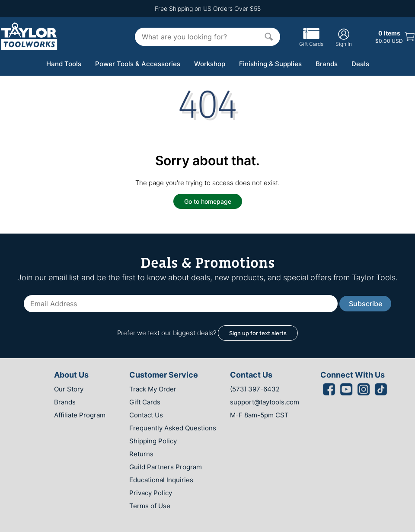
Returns (141, 454)
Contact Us (146, 415)
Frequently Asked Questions (173, 428)
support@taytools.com (265, 402)
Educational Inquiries (161, 480)
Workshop (210, 64)
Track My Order (153, 389)
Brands (327, 64)
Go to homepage (208, 201)
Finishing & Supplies (270, 64)
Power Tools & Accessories (138, 64)
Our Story (69, 389)
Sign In (344, 37)
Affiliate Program (80, 415)
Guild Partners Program (166, 467)
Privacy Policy (151, 493)
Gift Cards (311, 41)
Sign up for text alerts (258, 333)
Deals (360, 64)
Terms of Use (150, 506)
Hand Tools (64, 64)
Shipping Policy (153, 441)
